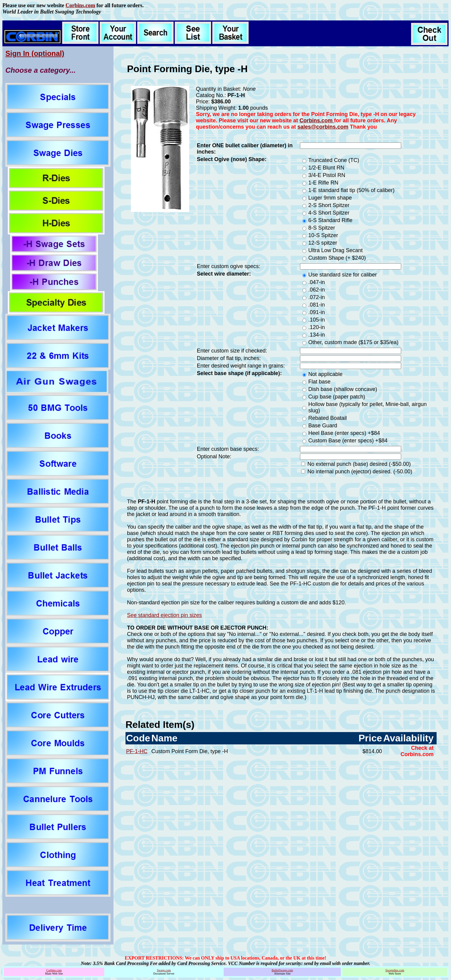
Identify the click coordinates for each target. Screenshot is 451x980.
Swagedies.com (395, 970)
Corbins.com (80, 5)
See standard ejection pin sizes (164, 615)
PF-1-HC (137, 751)
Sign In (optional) (35, 53)
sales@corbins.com (323, 127)
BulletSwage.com (282, 970)
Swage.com (164, 970)
